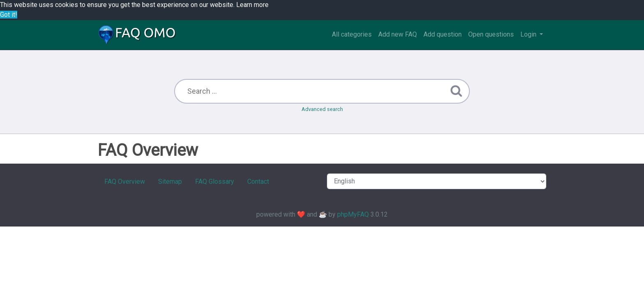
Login (529, 34)
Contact (258, 182)
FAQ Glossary (215, 182)
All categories (352, 34)
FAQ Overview (125, 182)
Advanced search (322, 109)
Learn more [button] (252, 5)
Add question (443, 34)
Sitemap (170, 182)
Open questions (491, 34)
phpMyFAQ (353, 214)
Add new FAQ (398, 34)
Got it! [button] (9, 15)
